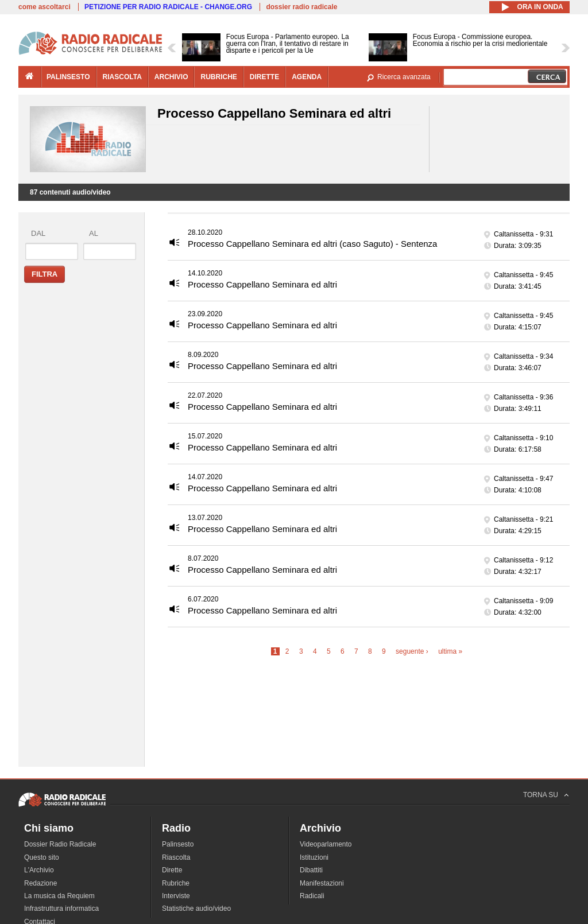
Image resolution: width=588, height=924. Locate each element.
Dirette (172, 870)
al (94, 233)
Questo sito (42, 857)
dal (38, 233)
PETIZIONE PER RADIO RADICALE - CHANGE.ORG (168, 7)
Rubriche (176, 883)
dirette (264, 77)
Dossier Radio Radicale (60, 844)
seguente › (412, 651)
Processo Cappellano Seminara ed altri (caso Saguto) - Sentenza (312, 244)
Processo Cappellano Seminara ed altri (262, 284)
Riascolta (176, 857)
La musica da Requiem (59, 896)
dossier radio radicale (301, 7)
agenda (307, 77)
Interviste (176, 896)
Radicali (312, 896)
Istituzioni (314, 857)
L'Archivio (39, 870)
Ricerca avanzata (404, 77)
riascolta (122, 77)
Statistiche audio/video (196, 909)
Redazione (40, 883)
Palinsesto (178, 844)
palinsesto (68, 77)
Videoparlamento (326, 844)
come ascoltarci (45, 7)
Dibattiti (311, 870)
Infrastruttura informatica (61, 909)
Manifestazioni (322, 883)
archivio (171, 77)
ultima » (450, 651)
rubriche (218, 77)
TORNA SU (541, 795)
